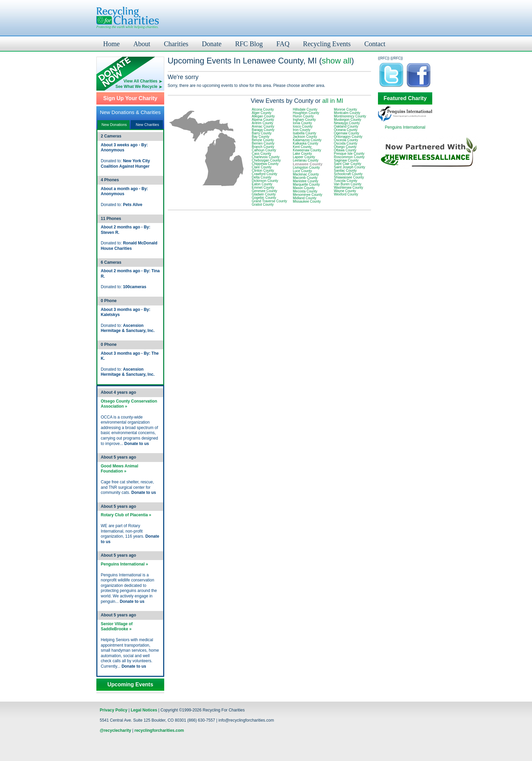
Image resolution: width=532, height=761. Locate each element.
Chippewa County (265, 164)
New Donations (114, 125)
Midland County (305, 198)
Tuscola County (346, 181)
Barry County (262, 133)
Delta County (262, 177)
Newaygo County (347, 123)
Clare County (262, 167)
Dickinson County (265, 181)
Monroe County (345, 109)
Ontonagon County (348, 137)
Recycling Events (327, 44)
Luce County (302, 171)
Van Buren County (348, 184)
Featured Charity (405, 98)
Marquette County (306, 184)
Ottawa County (345, 150)
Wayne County (345, 191)
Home (111, 44)
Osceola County (346, 140)
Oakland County (346, 126)
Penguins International (405, 127)
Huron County (303, 116)
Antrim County (262, 123)
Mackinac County (306, 174)
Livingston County (306, 168)
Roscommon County (349, 157)
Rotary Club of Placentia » (126, 515)
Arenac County (263, 126)
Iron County (302, 130)
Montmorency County (350, 116)
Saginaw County (346, 160)
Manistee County (306, 181)
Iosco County (303, 126)
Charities (176, 44)
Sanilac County (345, 171)
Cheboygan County (266, 160)
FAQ (283, 44)
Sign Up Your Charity (130, 98)
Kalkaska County (306, 143)
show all (336, 61)
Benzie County (263, 140)
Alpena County (263, 120)
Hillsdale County (305, 109)
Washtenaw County (348, 188)
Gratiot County (263, 205)
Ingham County (304, 120)
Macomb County (305, 178)
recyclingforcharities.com (159, 730)
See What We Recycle (136, 87)
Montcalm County (347, 113)
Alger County (262, 113)
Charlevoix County (266, 157)
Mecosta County (305, 191)
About (142, 44)
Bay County (261, 137)
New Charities (147, 125)
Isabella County (305, 133)
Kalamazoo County (307, 140)
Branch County (263, 147)
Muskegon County (348, 120)
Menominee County (308, 195)
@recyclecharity (115, 730)
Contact (375, 44)
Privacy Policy (113, 710)
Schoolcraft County (348, 174)
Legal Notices (144, 710)
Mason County (304, 188)
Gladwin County (264, 194)
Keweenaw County (307, 150)
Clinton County (263, 171)
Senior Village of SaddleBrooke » (117, 627)
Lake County (302, 154)
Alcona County (263, 109)
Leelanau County (306, 160)
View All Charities (140, 81)
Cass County (261, 154)
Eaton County (262, 184)
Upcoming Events (130, 685)
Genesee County (264, 191)
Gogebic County (264, 198)
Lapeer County (304, 157)
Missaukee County (307, 201)
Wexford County (346, 194)
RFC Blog (249, 44)
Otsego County (345, 147)
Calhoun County (264, 150)
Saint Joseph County (349, 167)
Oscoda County (346, 143)
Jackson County (305, 137)
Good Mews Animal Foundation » (119, 469)
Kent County (302, 147)
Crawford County (264, 174)
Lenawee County (308, 164)
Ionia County (302, 123)
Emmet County (263, 188)
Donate (212, 44)
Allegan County (263, 116)
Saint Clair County (348, 164)
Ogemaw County (346, 133)
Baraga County (263, 130)
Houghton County (306, 113)
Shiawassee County (349, 177)
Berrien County (263, 143)
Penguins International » (124, 564)
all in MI (333, 101)
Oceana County (346, 130)
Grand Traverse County (269, 201)
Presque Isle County (349, 154)
